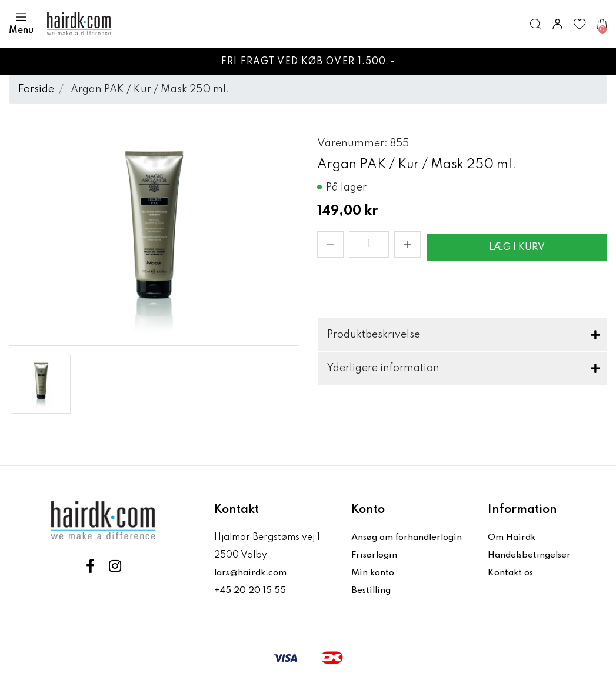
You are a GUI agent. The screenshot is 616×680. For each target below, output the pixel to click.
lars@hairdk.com (253, 573)
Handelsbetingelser (532, 555)
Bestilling (372, 591)
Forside (36, 89)
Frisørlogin (376, 555)
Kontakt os (512, 573)
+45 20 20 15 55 (250, 591)
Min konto (374, 573)
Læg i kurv (517, 248)
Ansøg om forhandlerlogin (411, 538)
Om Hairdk (512, 538)
